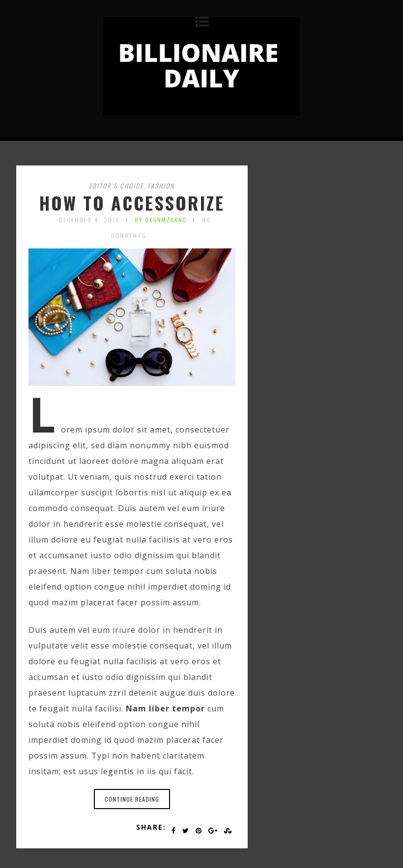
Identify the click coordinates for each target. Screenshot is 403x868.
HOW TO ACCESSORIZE (132, 203)
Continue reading (132, 799)
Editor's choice (116, 186)
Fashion (161, 186)
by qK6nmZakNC (161, 220)
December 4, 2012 (89, 220)
